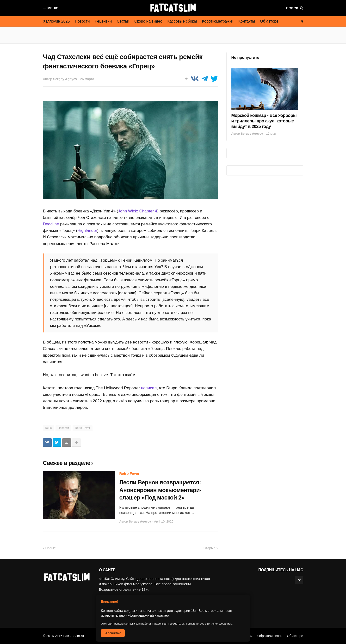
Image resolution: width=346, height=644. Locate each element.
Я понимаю (113, 633)
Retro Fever (83, 428)
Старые (210, 548)
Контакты (247, 21)
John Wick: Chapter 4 (138, 211)
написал (149, 388)
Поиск (292, 8)
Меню (53, 8)
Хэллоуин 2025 (56, 21)
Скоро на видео (148, 21)
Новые (51, 548)
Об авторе (269, 21)
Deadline (51, 224)
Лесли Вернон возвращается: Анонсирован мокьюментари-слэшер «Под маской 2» (161, 490)
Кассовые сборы (182, 21)
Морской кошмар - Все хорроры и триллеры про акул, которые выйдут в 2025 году (264, 121)
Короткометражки (218, 21)
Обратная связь (270, 636)
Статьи (123, 21)
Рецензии (103, 21)
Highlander (87, 231)
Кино (49, 428)
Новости (82, 21)
